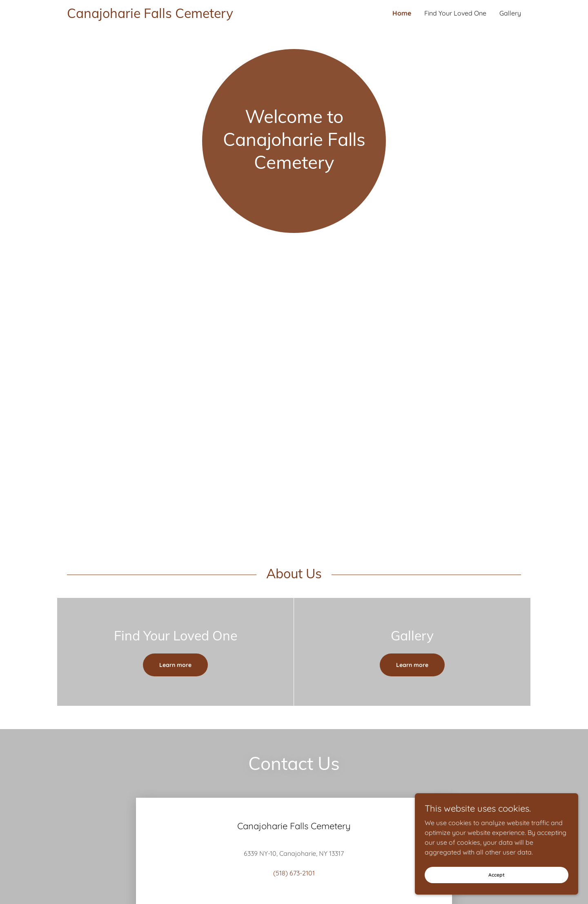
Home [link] (402, 13)
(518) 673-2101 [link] (294, 873)
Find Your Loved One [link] (455, 13)
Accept (497, 875)
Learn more (175, 665)
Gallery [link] (510, 13)
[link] (180, 16)
